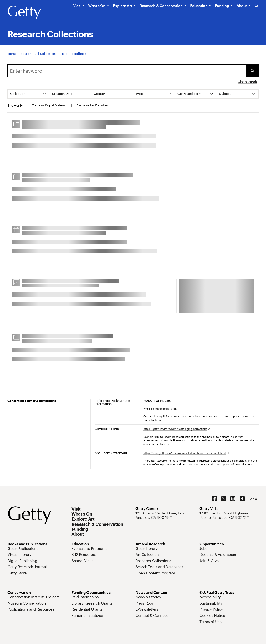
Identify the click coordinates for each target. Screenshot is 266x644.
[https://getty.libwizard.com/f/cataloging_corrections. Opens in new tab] (177, 429)
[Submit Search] (252, 71)
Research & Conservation (161, 6)
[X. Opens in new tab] (224, 499)
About (242, 6)
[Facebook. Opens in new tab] (215, 499)
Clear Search (247, 82)
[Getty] (24, 13)
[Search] (26, 58)
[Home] (12, 58)
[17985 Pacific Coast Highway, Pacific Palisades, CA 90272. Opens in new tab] (229, 515)
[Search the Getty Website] (257, 6)
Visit (77, 6)
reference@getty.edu (164, 409)
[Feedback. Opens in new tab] (79, 58)
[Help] (64, 58)
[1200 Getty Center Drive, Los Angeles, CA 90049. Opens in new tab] (165, 515)
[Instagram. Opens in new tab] (233, 499)
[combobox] (127, 71)
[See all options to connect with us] (254, 499)
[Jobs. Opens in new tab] (203, 548)
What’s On (97, 6)
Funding (222, 6)
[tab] (29, 94)
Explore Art (123, 6)
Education (199, 6)
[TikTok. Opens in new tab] (242, 499)
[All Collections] (46, 58)
